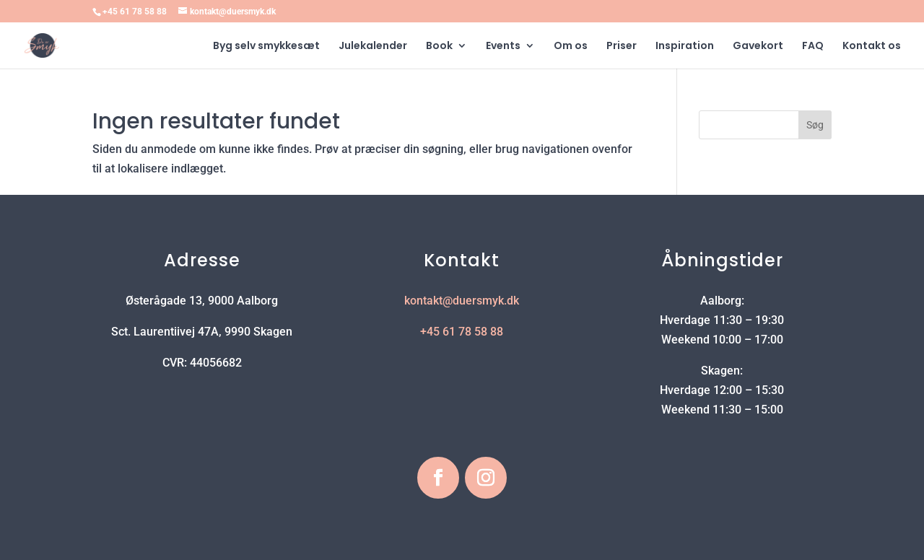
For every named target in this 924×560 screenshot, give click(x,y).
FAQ (813, 47)
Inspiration (685, 47)
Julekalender (373, 47)
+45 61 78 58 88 (135, 12)
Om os (571, 47)
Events (503, 47)
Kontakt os (872, 47)
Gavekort (758, 47)
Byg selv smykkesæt (266, 47)
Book (439, 47)
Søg (815, 125)
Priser (622, 47)
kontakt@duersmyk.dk (462, 301)
